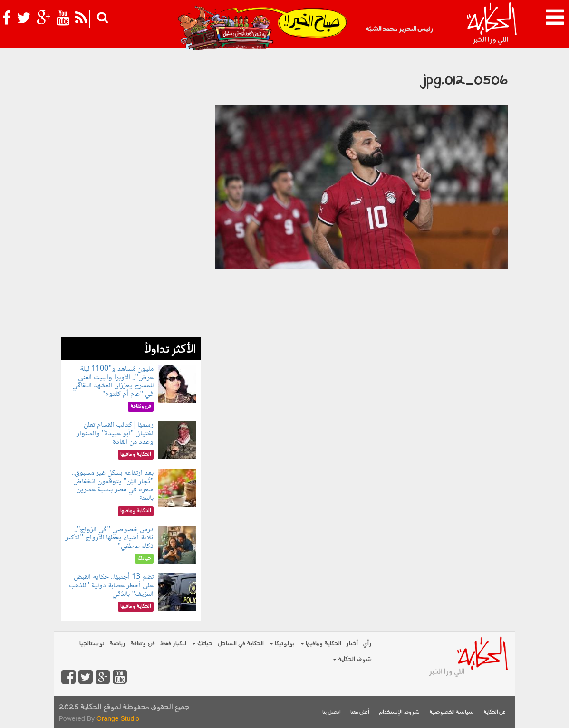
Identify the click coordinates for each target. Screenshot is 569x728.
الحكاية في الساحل (241, 644)
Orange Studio (118, 718)
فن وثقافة (143, 644)
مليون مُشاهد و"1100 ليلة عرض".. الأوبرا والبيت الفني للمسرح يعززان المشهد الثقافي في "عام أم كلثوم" (113, 382)
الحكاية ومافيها (321, 644)
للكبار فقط (173, 644)
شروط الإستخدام (399, 713)
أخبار (352, 644)
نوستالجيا (92, 644)
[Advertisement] (131, 195)
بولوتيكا (282, 644)
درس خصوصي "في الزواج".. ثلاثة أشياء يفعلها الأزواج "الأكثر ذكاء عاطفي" (109, 538)
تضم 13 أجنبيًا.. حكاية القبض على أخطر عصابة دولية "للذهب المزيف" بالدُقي (111, 585)
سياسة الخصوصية (452, 713)
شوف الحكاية (352, 659)
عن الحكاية (495, 713)
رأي (367, 644)
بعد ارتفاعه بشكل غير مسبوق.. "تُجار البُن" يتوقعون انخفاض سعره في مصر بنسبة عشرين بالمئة (113, 486)
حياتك (202, 644)
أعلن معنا (360, 713)
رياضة (117, 644)
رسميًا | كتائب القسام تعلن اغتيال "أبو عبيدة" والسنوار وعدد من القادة (115, 433)
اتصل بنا (332, 713)
